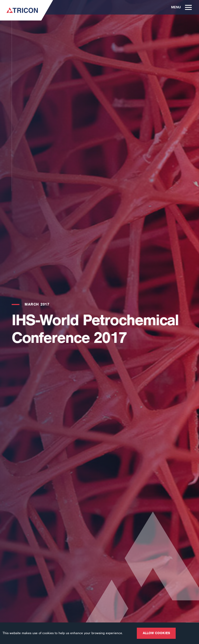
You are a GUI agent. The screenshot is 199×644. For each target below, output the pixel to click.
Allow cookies (156, 633)
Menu (181, 7)
